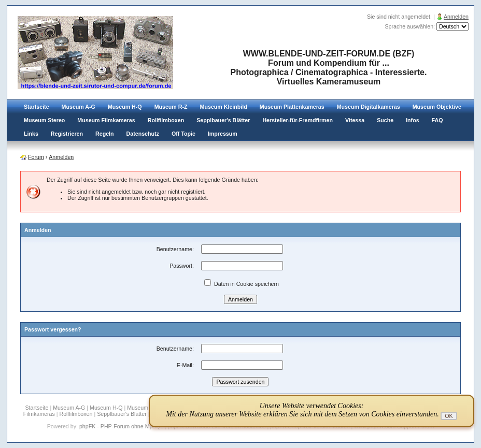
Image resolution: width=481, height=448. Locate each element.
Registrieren (67, 134)
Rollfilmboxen (166, 120)
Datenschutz (143, 134)
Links (31, 134)
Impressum (223, 134)
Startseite (37, 107)
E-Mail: (185, 365)
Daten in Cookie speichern (242, 284)
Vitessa (355, 120)
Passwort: (182, 266)
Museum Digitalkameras (369, 107)
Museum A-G (79, 107)
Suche (385, 120)
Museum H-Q (125, 107)
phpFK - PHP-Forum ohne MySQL (122, 426)
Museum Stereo (44, 120)
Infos (412, 120)
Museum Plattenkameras (292, 107)
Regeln (105, 134)
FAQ (437, 120)
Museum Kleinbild (224, 107)
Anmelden (456, 17)
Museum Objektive (437, 107)
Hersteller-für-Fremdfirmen (298, 120)
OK (449, 416)
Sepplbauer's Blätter (223, 120)
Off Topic (183, 134)
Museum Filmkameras (106, 120)
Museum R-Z (171, 107)
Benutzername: (175, 249)
